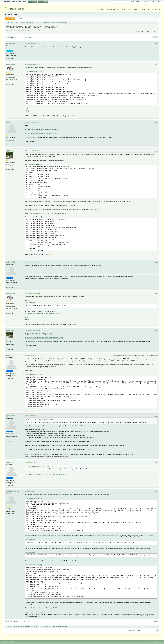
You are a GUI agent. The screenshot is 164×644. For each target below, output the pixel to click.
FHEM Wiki (144, 9)
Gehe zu (131, 630)
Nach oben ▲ (157, 642)
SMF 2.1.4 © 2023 (8, 642)
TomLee (12, 43)
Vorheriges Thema (140, 32)
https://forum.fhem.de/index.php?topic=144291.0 (51, 474)
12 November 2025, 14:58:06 (32, 64)
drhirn (11, 355)
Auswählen (32, 72)
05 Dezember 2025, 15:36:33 (32, 122)
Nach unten (9, 37)
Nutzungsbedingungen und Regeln (144, 642)
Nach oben (9, 622)
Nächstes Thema (153, 32)
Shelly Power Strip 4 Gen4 (57, 359)
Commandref (132, 9)
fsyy (10, 122)
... (23, 37)
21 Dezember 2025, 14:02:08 (32, 330)
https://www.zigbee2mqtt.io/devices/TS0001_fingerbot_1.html (44, 338)
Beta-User (12, 262)
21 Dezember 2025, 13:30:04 (32, 293)
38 (25, 37)
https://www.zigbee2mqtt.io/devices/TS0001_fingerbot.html (43, 313)
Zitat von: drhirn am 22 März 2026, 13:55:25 (40, 420)
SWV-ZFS (69, 495)
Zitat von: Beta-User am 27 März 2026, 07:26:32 (41, 466)
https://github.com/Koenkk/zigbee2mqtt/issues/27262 (41, 133)
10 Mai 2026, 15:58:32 (30, 491)
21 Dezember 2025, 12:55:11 (32, 151)
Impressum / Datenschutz (107, 9)
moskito (12, 64)
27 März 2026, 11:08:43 (31, 462)
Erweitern (39, 72)
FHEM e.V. (156, 9)
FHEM (122, 9)
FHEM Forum (16, 9)
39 (27, 37)
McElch (11, 151)
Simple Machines (17, 642)
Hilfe (133, 642)
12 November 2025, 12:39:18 (32, 43)
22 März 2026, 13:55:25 (31, 355)
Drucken (155, 38)
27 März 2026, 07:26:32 (31, 416)
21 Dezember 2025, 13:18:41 (32, 262)
